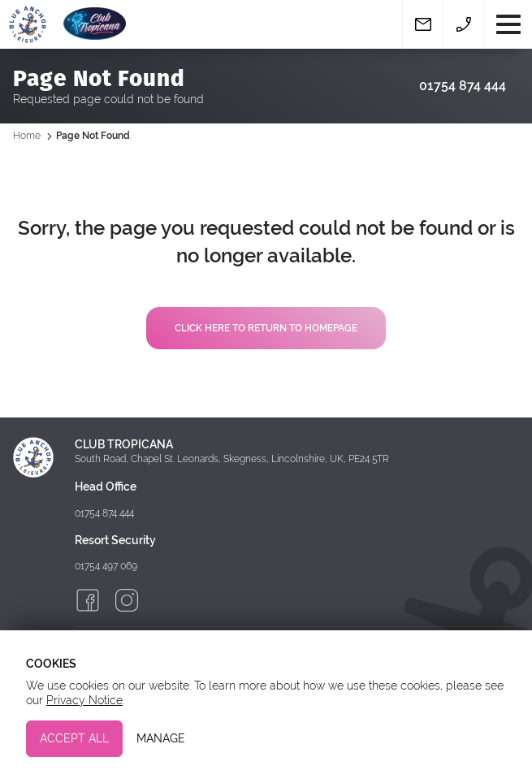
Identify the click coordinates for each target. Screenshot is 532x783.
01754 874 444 (463, 86)
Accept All (74, 738)
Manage (161, 738)
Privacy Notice (84, 700)
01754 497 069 (106, 566)
